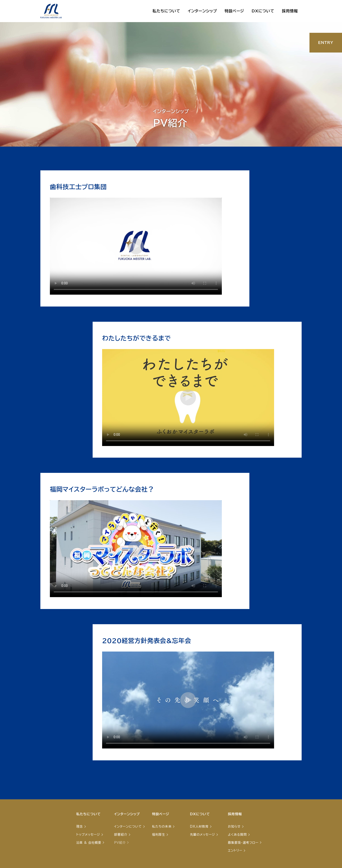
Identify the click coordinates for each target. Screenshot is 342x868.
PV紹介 (120, 843)
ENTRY (326, 43)
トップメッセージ (88, 835)
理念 (80, 827)
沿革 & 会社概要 (89, 843)
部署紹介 (121, 835)
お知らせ (234, 827)
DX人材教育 (199, 827)
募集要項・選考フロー (243, 843)
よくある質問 (237, 835)
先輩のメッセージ (202, 835)
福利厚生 (159, 835)
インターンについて (128, 827)
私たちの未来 (162, 827)
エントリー (235, 851)
